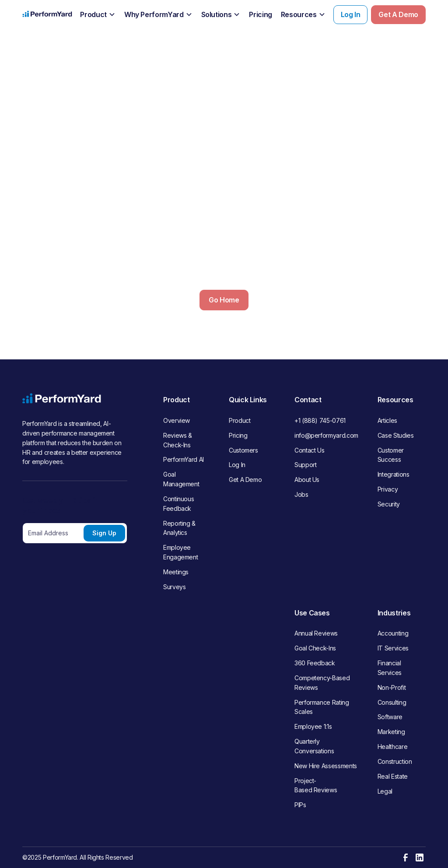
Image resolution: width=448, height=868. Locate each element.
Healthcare (392, 747)
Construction (395, 761)
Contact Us (309, 450)
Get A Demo (398, 14)
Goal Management (181, 479)
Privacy (388, 489)
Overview (177, 420)
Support (305, 465)
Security (389, 504)
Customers (243, 450)
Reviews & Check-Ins (178, 440)
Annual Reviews (316, 633)
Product (240, 420)
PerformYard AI (184, 459)
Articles (387, 420)
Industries (394, 613)
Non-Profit (392, 687)
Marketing (391, 732)
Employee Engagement (180, 552)
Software (390, 717)
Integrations (394, 474)
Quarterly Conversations (314, 746)
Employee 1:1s (313, 726)
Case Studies (396, 435)
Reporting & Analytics (179, 528)
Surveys (174, 587)
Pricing (238, 435)
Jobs (301, 494)
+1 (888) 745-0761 (320, 420)
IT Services (393, 648)
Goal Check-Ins (315, 648)
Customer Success (391, 455)
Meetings (176, 572)
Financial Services (390, 668)
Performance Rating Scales (322, 707)
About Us (307, 480)
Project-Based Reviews (316, 785)
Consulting (392, 702)
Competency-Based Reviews (322, 683)
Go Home (224, 300)
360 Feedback (315, 663)
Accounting (393, 633)
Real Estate (393, 776)
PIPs (300, 805)
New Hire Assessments (326, 766)
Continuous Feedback (178, 504)
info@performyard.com (326, 435)
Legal (385, 791)
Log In (351, 14)
